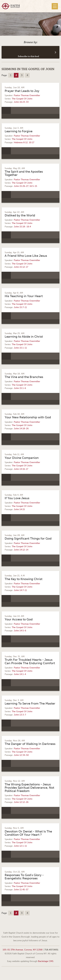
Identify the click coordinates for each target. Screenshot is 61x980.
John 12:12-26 (21, 802)
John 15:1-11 (20, 348)
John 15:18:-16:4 (22, 227)
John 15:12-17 (21, 267)
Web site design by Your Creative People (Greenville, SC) (31, 973)
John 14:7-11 (20, 590)
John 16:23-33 (21, 102)
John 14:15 (19, 509)
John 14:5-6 (20, 631)
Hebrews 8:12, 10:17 (24, 142)
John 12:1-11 (20, 846)
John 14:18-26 (21, 429)
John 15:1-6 (20, 388)
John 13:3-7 (20, 715)
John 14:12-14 (21, 550)
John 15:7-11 (20, 307)
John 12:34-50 (21, 755)
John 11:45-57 (21, 890)
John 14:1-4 (20, 674)
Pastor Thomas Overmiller (27, 95)
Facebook (27, 925)
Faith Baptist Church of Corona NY (11, 6)
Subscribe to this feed (28, 56)
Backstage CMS (46, 961)
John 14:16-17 (21, 469)
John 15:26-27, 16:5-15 (25, 186)
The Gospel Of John (22, 99)
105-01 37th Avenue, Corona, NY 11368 (23, 950)
